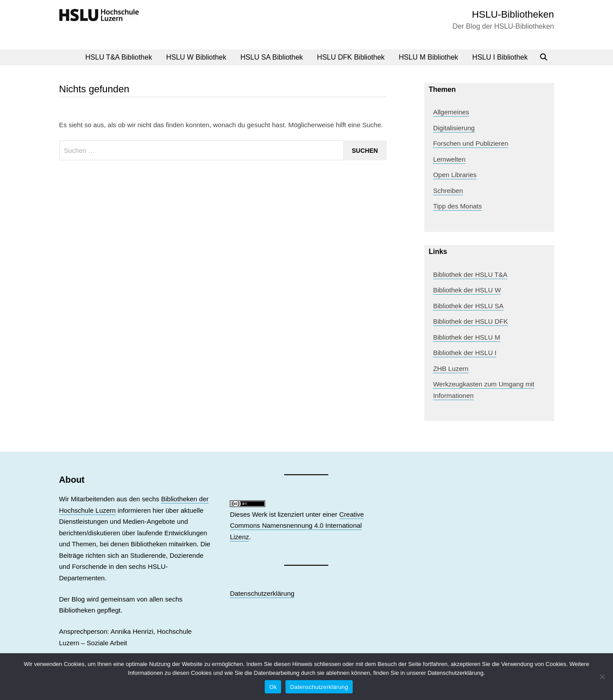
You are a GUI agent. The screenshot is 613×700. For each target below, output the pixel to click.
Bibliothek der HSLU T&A (470, 274)
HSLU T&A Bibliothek (119, 57)
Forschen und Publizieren (471, 143)
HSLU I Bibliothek (500, 57)
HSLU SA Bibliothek (272, 57)
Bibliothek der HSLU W (467, 290)
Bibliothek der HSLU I (465, 353)
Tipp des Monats (457, 206)
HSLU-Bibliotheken (513, 14)
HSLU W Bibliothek (196, 57)
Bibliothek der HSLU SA (468, 306)
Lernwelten (449, 159)
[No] (602, 677)
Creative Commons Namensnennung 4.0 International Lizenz (297, 526)
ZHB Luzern (451, 369)
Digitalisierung (454, 128)
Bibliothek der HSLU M (467, 337)
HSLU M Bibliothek (428, 57)
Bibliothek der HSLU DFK (470, 321)
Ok (273, 687)
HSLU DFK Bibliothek (351, 57)
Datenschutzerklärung (262, 593)
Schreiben (448, 191)
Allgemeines (451, 112)
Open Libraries (455, 175)
